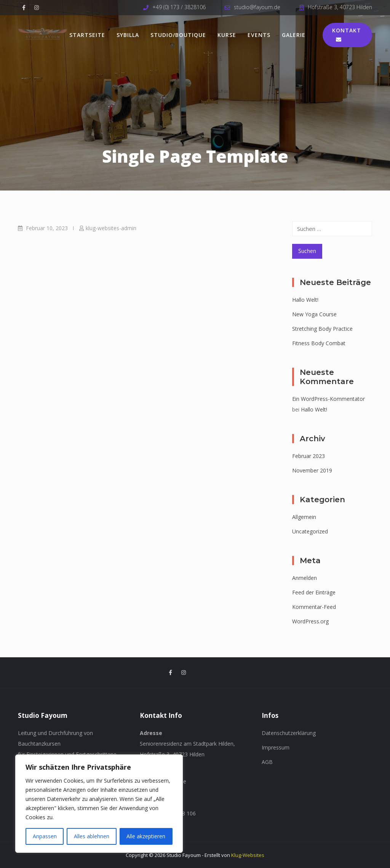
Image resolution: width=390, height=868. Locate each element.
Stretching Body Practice (322, 329)
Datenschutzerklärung (289, 733)
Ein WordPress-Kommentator (328, 399)
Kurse (227, 35)
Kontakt (347, 34)
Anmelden (304, 578)
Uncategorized (310, 531)
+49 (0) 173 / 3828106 (179, 7)
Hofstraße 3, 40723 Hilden (340, 7)
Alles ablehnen (92, 836)
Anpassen (45, 836)
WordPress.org (310, 621)
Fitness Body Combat (319, 343)
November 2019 (312, 470)
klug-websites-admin (111, 228)
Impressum (276, 747)
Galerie (294, 35)
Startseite (87, 35)
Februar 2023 (308, 456)
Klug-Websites (248, 855)
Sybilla (128, 35)
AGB (267, 762)
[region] (99, 804)
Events (259, 35)
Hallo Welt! (305, 300)
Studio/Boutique (178, 35)
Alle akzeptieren (146, 836)
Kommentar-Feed (314, 607)
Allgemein (304, 517)
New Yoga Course (314, 314)
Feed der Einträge (314, 592)
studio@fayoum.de (257, 7)
